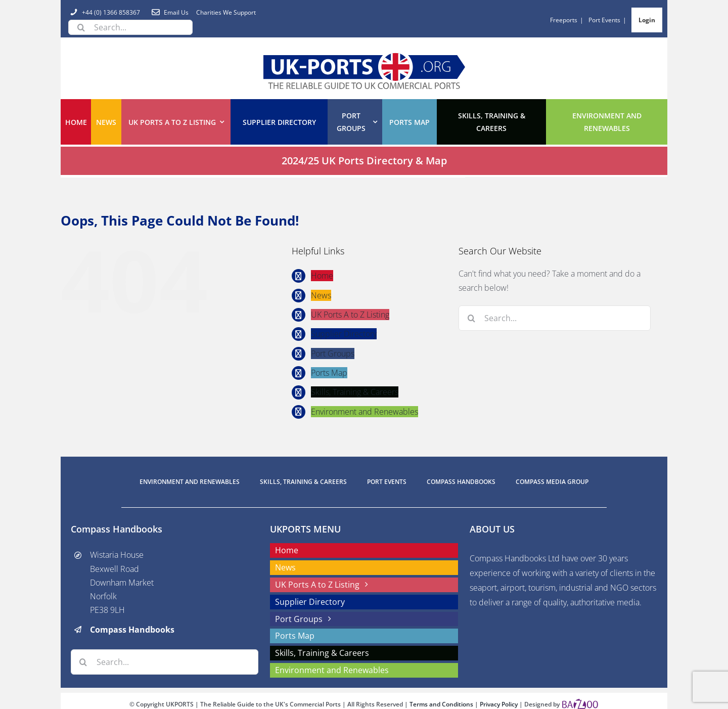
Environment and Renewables (365, 411)
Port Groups (333, 353)
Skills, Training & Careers (355, 392)
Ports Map (329, 373)
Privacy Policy (499, 704)
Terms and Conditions (442, 704)
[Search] (81, 27)
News (321, 295)
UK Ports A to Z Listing (350, 315)
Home (322, 276)
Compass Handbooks (132, 630)
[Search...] (130, 27)
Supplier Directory (344, 334)
